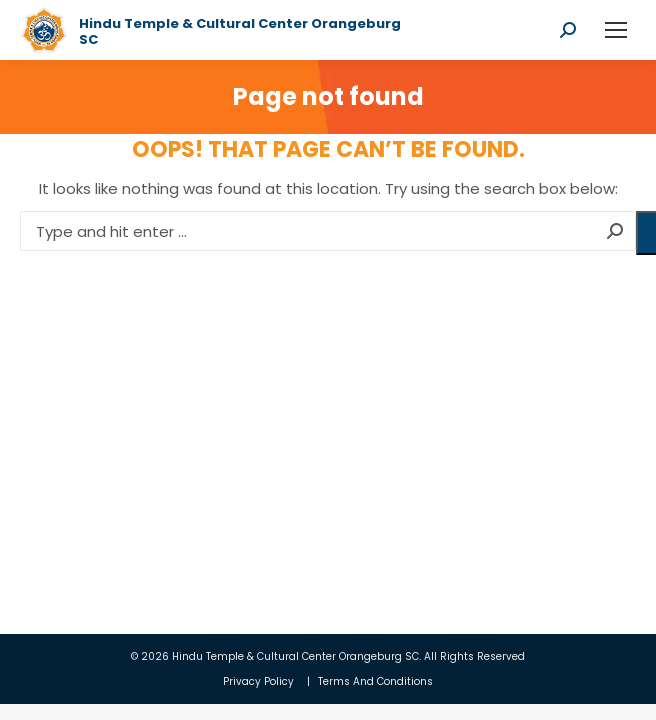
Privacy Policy (258, 681)
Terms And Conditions (375, 681)
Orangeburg (370, 656)
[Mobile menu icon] (616, 30)
